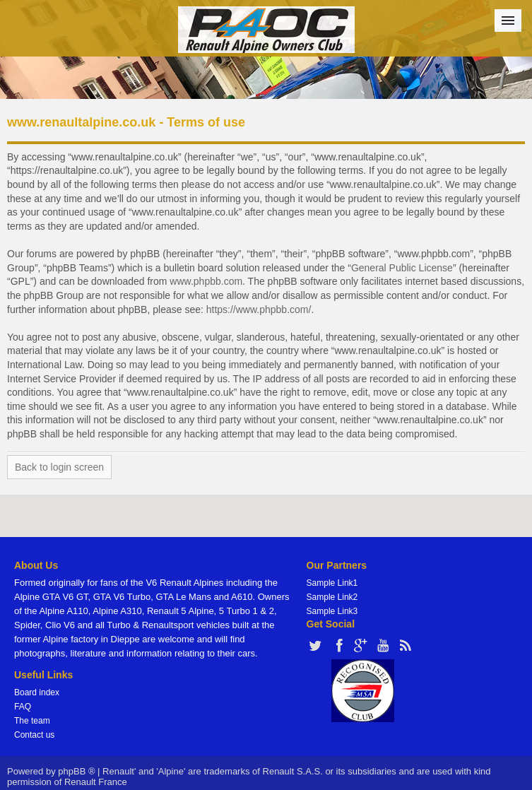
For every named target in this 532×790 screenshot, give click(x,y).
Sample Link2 (332, 597)
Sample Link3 (332, 611)
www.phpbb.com (206, 281)
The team (32, 721)
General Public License (402, 268)
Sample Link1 (332, 583)
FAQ (23, 707)
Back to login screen (59, 467)
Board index (37, 692)
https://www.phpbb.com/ (259, 309)
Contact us (34, 735)
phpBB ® (76, 771)
